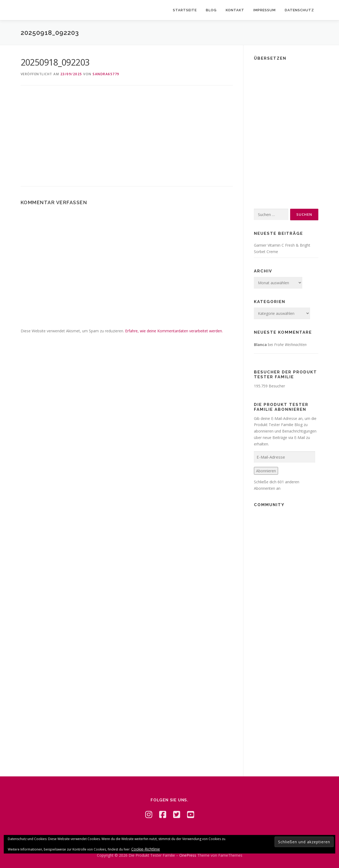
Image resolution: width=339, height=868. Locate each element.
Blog (211, 10)
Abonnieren (266, 471)
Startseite (185, 10)
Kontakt (235, 10)
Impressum (265, 10)
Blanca (260, 345)
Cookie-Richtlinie (146, 849)
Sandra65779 (106, 74)
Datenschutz (299, 10)
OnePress (188, 855)
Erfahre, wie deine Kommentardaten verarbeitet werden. (174, 331)
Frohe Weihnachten (290, 345)
